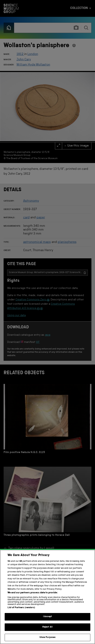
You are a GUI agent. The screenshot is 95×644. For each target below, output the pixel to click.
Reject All (47, 632)
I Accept (47, 622)
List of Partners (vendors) (21, 613)
